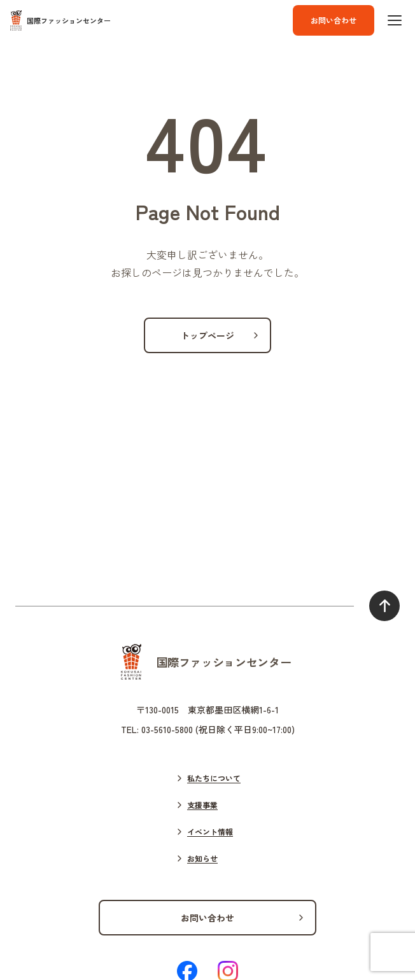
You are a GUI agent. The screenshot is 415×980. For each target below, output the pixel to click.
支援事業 (202, 805)
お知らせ (202, 858)
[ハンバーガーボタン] (395, 20)
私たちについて (214, 778)
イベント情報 (210, 831)
